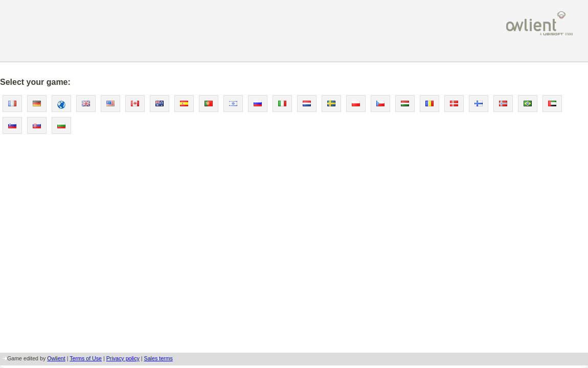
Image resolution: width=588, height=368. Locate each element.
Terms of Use (86, 358)
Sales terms (159, 358)
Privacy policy (123, 358)
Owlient (56, 358)
